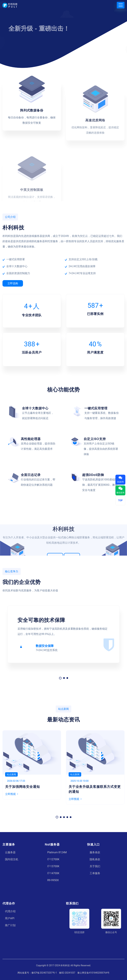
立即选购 (13, 283)
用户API (10, 918)
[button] (60, 678)
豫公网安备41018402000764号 (93, 973)
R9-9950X (53, 880)
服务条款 (95, 852)
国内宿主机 (12, 859)
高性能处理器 (31, 535)
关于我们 (95, 866)
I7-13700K (53, 866)
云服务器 (10, 852)
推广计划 (10, 925)
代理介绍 (10, 911)
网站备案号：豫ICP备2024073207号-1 (37, 973)
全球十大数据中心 (35, 505)
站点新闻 (11, 774)
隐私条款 (95, 859)
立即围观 (12, 794)
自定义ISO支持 (95, 535)
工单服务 (95, 873)
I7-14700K (53, 873)
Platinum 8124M (57, 852)
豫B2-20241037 (67, 973)
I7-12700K (53, 859)
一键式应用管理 (96, 505)
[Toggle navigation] (121, 5)
